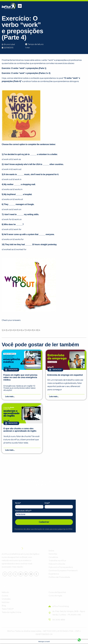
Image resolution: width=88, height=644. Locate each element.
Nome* (18, 503)
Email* (47, 503)
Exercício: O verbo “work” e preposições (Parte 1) (24, 68)
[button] (20, 6)
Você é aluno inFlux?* (23, 511)
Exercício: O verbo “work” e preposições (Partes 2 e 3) (26, 73)
